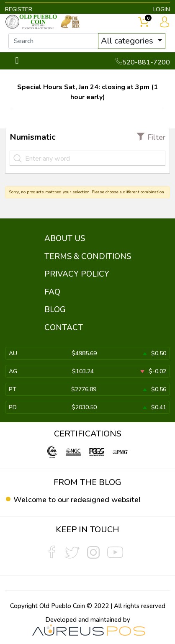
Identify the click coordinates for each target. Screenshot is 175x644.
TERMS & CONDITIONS (88, 257)
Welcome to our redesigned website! (77, 500)
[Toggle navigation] (17, 61)
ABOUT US (65, 239)
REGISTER (19, 9)
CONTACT (64, 328)
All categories (128, 41)
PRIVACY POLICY (77, 274)
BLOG (55, 310)
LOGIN (162, 9)
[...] (53, 41)
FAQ (52, 292)
